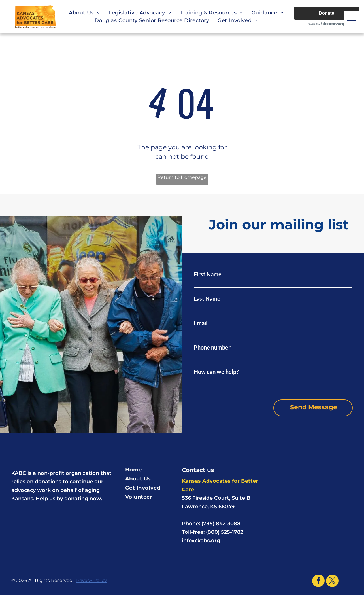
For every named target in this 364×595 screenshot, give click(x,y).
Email (201, 323)
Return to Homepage (182, 177)
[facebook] (318, 582)
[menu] (352, 18)
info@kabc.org (201, 541)
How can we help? (216, 372)
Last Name (207, 298)
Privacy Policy (91, 580)
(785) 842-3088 (221, 524)
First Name (208, 274)
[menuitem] (84, 13)
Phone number (212, 347)
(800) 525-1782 (225, 532)
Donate (326, 13)
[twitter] (332, 582)
